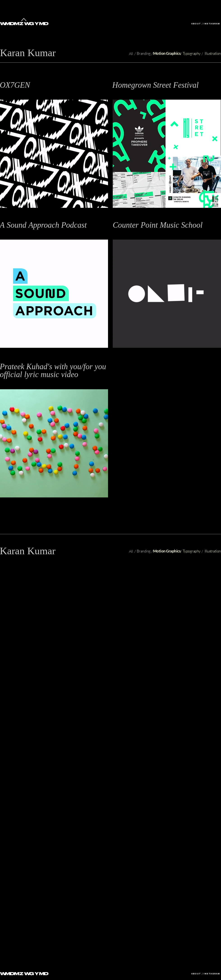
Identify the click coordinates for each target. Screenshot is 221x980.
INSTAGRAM (212, 24)
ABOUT (196, 24)
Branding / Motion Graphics (134, 232)
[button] (157, 85)
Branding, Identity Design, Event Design (142, 93)
